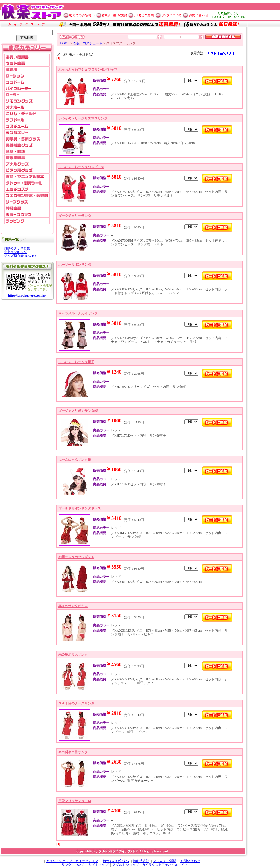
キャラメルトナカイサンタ (78, 313)
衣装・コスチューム (88, 43)
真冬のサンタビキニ (73, 606)
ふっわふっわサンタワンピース (81, 167)
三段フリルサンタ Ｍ (75, 801)
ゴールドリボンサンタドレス (80, 508)
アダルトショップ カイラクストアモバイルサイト (150, 865)
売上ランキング (15, 252)
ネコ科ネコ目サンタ (73, 752)
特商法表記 (141, 861)
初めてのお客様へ (116, 861)
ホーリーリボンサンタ (75, 265)
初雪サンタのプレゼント (76, 557)
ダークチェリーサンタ (75, 216)
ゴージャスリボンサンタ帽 (78, 411)
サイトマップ (98, 865)
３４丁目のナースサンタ (76, 703)
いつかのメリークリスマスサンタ (83, 118)
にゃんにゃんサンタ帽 (75, 460)
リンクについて (73, 865)
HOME (65, 43)
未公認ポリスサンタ (73, 655)
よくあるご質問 (165, 861)
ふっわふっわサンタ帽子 (76, 362)
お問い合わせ (190, 861)
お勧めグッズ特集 (17, 248)
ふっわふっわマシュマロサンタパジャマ (88, 70)
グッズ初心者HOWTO (20, 256)
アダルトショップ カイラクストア (72, 861)
